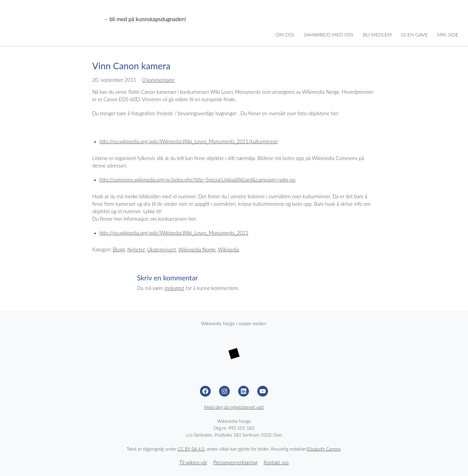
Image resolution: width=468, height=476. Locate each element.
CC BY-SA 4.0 (191, 449)
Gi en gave (414, 34)
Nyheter (136, 250)
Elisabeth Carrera (324, 449)
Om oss (285, 34)
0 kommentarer (158, 80)
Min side (448, 34)
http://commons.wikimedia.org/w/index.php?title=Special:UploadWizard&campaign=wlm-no (197, 180)
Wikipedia (228, 250)
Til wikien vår (193, 463)
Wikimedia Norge (56, 19)
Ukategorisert (162, 250)
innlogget (174, 288)
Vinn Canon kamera (131, 66)
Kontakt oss (276, 463)
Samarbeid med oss (328, 34)
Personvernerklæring (235, 463)
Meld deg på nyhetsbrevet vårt (234, 407)
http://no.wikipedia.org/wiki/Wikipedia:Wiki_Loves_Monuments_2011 (174, 233)
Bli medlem (377, 34)
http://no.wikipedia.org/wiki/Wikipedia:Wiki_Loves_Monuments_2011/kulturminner (189, 142)
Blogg (119, 250)
